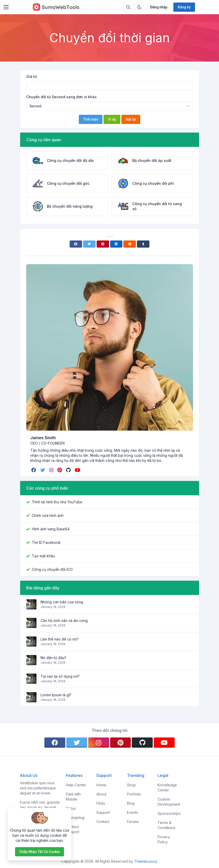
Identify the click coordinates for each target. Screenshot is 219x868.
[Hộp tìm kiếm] (128, 7)
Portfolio (134, 794)
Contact (103, 822)
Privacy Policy (164, 839)
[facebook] (34, 470)
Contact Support (73, 829)
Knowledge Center (167, 787)
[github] (69, 470)
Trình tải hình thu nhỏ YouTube (57, 502)
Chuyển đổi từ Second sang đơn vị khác (61, 97)
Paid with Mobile (73, 797)
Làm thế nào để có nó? (60, 639)
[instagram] (52, 470)
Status (71, 808)
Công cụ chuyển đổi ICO (52, 569)
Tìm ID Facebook (46, 542)
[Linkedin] (116, 244)
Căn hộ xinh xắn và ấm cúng (64, 621)
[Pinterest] (103, 244)
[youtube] (78, 470)
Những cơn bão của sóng (62, 602)
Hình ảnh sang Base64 (51, 529)
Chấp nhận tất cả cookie (40, 852)
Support (103, 812)
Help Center (76, 785)
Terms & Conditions (166, 825)
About (101, 794)
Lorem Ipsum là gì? (56, 695)
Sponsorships (169, 813)
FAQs (101, 803)
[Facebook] (76, 244)
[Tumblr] (143, 244)
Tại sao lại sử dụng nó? (60, 676)
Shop (131, 785)
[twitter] (43, 470)
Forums (133, 822)
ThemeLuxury (146, 861)
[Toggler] (6, 7)
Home (101, 785)
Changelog (75, 817)
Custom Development (169, 802)
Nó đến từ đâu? (53, 658)
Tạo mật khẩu (43, 556)
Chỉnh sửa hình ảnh (48, 515)
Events (133, 812)
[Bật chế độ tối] (139, 7)
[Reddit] (130, 244)
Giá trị (32, 76)
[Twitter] (89, 244)
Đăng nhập (159, 7)
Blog (131, 803)
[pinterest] (60, 470)
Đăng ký (184, 7)
